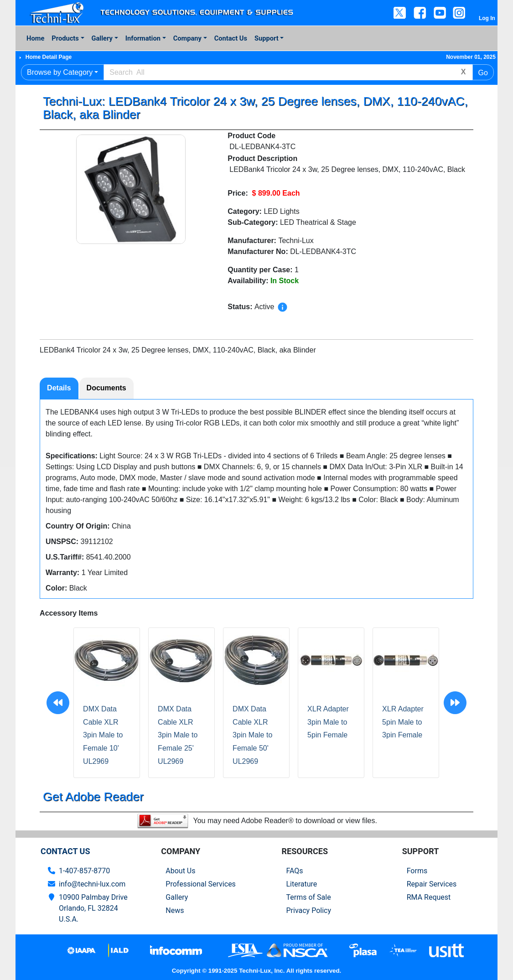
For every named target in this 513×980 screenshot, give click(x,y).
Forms (417, 871)
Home (35, 38)
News (175, 910)
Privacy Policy (308, 910)
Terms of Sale (308, 897)
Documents (106, 388)
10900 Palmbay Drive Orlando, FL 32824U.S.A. (93, 908)
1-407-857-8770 (84, 871)
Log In (487, 18)
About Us (180, 871)
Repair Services (432, 884)
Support (267, 38)
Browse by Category (60, 72)
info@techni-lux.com (92, 884)
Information (143, 38)
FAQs (294, 871)
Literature (301, 884)
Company (187, 38)
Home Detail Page (49, 57)
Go (483, 73)
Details (59, 388)
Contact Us (231, 38)
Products (65, 38)
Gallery (102, 38)
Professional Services (201, 884)
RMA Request (429, 897)
